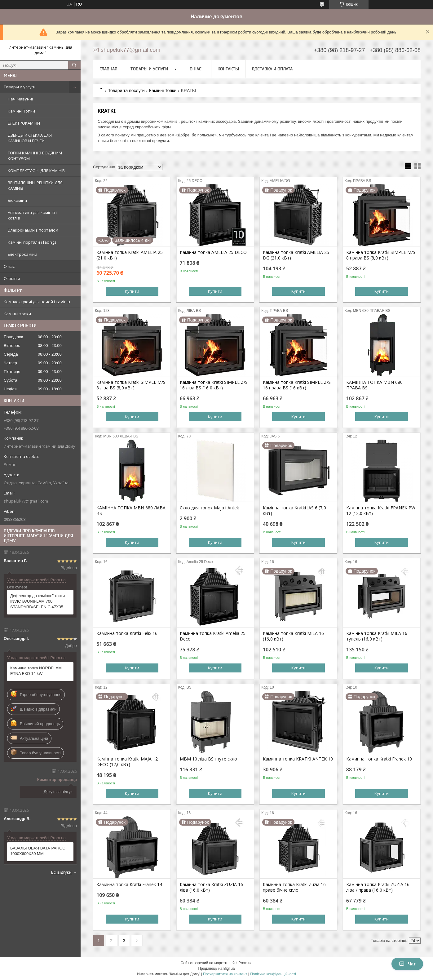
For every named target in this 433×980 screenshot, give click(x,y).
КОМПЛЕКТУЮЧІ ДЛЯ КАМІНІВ (36, 171)
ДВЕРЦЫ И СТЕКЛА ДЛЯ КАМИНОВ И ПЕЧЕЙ (30, 138)
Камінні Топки (21, 111)
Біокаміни (17, 200)
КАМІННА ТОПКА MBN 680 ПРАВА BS (374, 385)
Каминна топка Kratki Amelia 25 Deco (213, 636)
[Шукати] (74, 65)
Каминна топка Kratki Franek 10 (379, 759)
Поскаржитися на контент (225, 974)
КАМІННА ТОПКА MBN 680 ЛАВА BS (131, 511)
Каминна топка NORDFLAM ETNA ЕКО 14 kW (36, 671)
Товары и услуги (20, 87)
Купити (132, 291)
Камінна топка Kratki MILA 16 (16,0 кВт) (293, 636)
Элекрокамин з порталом (33, 230)
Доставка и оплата (272, 69)
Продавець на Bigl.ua (216, 969)
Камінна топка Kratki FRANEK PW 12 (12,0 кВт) (381, 511)
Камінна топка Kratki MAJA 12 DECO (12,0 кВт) (127, 762)
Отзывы (12, 278)
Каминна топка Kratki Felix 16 (127, 633)
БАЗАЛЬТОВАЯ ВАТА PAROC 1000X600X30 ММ (38, 851)
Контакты (228, 69)
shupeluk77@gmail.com (26, 501)
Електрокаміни (22, 254)
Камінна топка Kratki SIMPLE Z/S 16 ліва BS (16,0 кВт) (214, 385)
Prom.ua (245, 963)
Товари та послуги (126, 91)
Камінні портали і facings (32, 242)
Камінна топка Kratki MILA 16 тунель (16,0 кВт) (377, 636)
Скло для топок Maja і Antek (209, 508)
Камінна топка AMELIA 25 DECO (213, 252)
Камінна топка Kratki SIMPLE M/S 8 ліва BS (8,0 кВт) (131, 385)
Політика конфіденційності (273, 974)
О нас (9, 266)
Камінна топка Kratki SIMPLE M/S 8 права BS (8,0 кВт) (381, 255)
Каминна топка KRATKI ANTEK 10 (298, 759)
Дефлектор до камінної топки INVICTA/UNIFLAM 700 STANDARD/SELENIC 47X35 (38, 601)
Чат (407, 964)
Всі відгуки (61, 872)
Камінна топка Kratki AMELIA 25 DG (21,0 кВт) (296, 255)
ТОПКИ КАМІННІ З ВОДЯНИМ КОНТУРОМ (35, 156)
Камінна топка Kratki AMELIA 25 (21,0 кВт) (130, 255)
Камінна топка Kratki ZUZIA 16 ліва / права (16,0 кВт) (378, 887)
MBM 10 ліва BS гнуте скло (208, 759)
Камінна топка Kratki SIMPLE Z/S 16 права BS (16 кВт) (297, 385)
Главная (108, 69)
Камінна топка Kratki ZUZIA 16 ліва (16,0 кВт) (211, 887)
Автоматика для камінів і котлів (32, 215)
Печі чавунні (20, 99)
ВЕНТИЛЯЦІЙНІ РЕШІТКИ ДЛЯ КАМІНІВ (35, 185)
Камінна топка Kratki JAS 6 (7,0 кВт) (294, 511)
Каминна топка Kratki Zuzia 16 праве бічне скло (294, 887)
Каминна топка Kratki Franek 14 (129, 885)
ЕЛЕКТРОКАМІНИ (24, 123)
